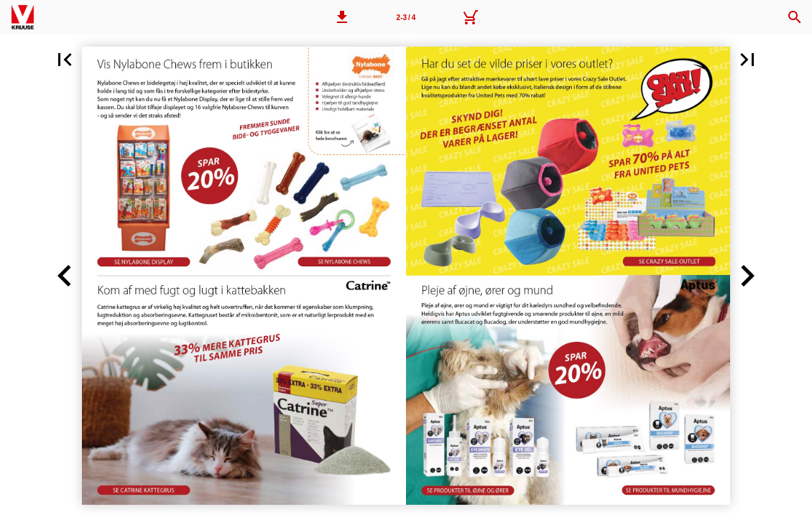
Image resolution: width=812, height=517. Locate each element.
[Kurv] (470, 17)
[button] (342, 17)
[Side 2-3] (406, 17)
